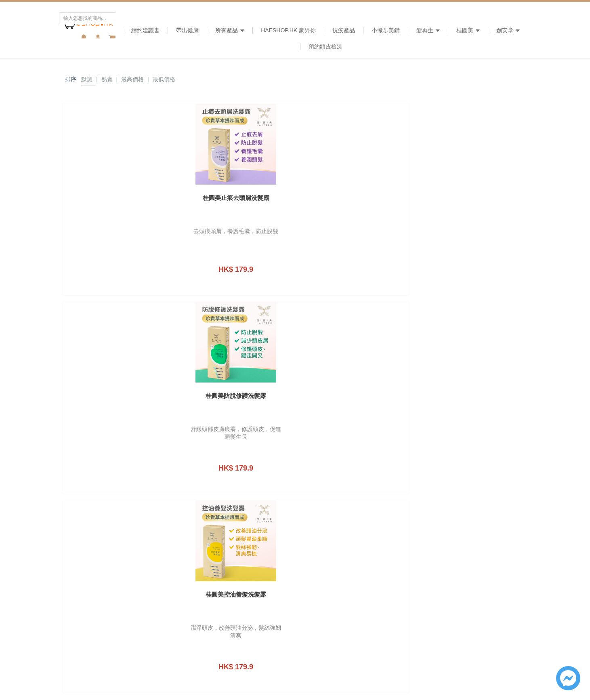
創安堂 (508, 30)
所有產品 (230, 30)
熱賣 (107, 79)
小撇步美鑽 (386, 30)
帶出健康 (187, 30)
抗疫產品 (344, 30)
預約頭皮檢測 (325, 46)
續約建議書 (145, 30)
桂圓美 (468, 30)
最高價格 (132, 79)
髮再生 (428, 30)
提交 (467, 579)
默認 (87, 79)
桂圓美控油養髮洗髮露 (354, 198)
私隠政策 (489, 552)
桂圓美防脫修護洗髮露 (236, 198)
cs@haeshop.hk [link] (305, 425)
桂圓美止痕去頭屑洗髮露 (118, 198)
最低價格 (164, 79)
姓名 (389, 489)
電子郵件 (395, 520)
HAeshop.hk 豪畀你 (288, 30)
